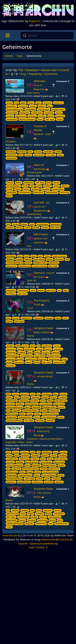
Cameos (45, 228)
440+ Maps (47, 362)
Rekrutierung (61, 401)
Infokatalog (30, 110)
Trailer (31, 103)
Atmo (34, 256)
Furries (26, 189)
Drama (19, 183)
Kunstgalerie (23, 517)
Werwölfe (37, 407)
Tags (20, 56)
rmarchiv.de (10, 535)
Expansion (11, 482)
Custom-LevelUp (39, 266)
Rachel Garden (35, 172)
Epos (50, 106)
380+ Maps (22, 294)
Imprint (23, 543)
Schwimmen (12, 119)
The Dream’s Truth (41, 303)
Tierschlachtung (49, 417)
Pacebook (32, 439)
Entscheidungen (13, 186)
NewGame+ (11, 106)
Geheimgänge (52, 193)
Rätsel (51, 116)
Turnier (33, 106)
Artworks (47, 103)
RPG (16, 103)
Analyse (10, 116)
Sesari (30, 442)
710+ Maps (29, 421)
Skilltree (10, 259)
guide (39, 186)
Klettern (42, 116)
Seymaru (44, 275)
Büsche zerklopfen (27, 119)
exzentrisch (11, 158)
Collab (40, 479)
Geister (29, 362)
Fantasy (10, 183)
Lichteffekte (59, 514)
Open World (39, 155)
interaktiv (45, 189)
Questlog (59, 259)
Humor (28, 155)
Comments (51, 74)
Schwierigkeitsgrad (15, 110)
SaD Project (42, 238)
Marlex (31, 336)
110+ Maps (51, 155)
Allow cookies (61, 6)
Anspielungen (44, 110)
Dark (32, 224)
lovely (25, 186)
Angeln (19, 259)
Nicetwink (11, 142)
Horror (25, 346)
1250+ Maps (29, 479)
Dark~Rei (32, 280)
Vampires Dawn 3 (43, 493)
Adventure (11, 291)
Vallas (21, 442)
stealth (10, 189)
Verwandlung (26, 356)
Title (21, 70)
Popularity (35, 74)
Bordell (36, 228)
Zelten (18, 189)
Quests (59, 113)
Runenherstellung (50, 414)
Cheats (54, 397)
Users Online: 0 (38, 547)
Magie (9, 362)
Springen (32, 116)
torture (61, 407)
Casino (28, 228)
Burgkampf (11, 417)
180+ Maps (55, 228)
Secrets (38, 152)
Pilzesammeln (25, 193)
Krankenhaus (58, 189)
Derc (29, 246)
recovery (46, 353)
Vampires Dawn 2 (43, 376)
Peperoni (34, 21)
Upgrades (11, 359)
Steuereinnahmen (31, 411)
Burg (20, 349)
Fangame (56, 479)
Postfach (63, 397)
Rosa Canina (33, 93)
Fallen (38, 414)
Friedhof (47, 186)
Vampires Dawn (44, 330)
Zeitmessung (25, 266)
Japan (23, 103)
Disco (28, 407)
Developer (32, 70)
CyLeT (30, 308)
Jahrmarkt (51, 291)
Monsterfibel (12, 113)
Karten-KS (23, 106)
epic (32, 186)
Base (30, 353)
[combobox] (47, 36)
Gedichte (50, 421)
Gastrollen (48, 152)
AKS (59, 291)
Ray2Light (11, 442)
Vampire (10, 228)
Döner (60, 155)
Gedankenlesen (25, 417)
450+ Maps (11, 517)
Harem (60, 119)
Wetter (48, 349)
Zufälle (58, 152)
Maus (38, 103)
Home (9, 56)
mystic (9, 321)
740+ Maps (50, 119)
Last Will (42, 206)
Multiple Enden (58, 110)
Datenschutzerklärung (44, 543)
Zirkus (37, 417)
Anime (9, 103)
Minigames (25, 113)
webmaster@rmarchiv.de (57, 539)
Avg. (24, 74)
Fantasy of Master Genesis (42, 132)
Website (42, 106)
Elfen (66, 291)
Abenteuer (29, 183)
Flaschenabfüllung (14, 421)
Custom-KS (58, 103)
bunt (30, 152)
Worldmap (49, 113)
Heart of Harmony (41, 167)
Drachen (35, 189)
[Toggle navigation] (7, 36)
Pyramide (11, 366)
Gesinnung (65, 193)
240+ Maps (19, 321)
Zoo (8, 411)
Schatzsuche (12, 401)
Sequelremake (24, 482)
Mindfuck (22, 152)
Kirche (40, 119)
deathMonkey (34, 214)
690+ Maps (53, 266)
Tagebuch (60, 116)
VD (38, 346)
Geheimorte (21, 116)
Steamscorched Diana (51, 439)
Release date (49, 70)
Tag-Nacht (38, 318)
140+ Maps (40, 183)
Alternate (41, 85)
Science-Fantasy (59, 256)
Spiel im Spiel (59, 362)
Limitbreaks (37, 113)
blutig (37, 353)
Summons (58, 349)
